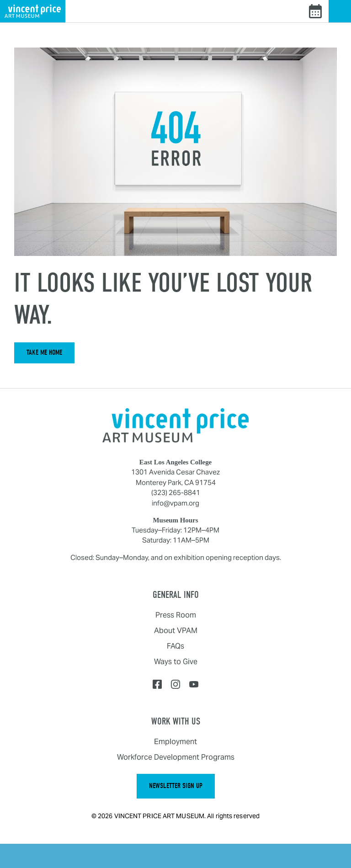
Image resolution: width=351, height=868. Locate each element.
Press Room (176, 615)
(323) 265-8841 (176, 493)
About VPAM (176, 631)
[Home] (175, 425)
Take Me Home (44, 352)
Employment (175, 742)
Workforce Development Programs (176, 757)
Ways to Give (176, 662)
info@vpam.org (175, 503)
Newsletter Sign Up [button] (176, 786)
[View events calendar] (315, 11)
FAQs (175, 646)
